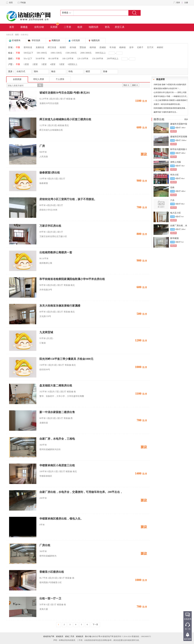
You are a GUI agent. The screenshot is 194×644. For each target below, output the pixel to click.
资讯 (107, 27)
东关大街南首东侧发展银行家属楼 (60, 306)
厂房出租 (45, 545)
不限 (18, 47)
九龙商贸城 (46, 332)
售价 (125, 85)
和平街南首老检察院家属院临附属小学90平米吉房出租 (72, 279)
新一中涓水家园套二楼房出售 (57, 412)
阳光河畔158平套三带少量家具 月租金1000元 (66, 359)
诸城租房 (80, 636)
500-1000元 (42, 53)
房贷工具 (120, 27)
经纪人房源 (39, 79)
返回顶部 (188, 639)
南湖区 (63, 47)
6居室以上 (73, 64)
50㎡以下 (28, 59)
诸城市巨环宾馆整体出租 (179, 137)
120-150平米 (83, 59)
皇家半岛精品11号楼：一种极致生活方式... (171, 96)
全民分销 (39, 27)
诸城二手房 (70, 636)
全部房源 (17, 79)
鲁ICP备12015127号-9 (94, 636)
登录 (178, 3)
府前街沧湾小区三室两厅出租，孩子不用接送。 (68, 199)
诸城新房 (60, 636)
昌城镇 (103, 47)
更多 (186, 119)
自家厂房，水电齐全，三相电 (57, 439)
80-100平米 (54, 59)
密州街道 (28, 47)
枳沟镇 (73, 47)
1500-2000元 (71, 53)
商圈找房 (56, 40)
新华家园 (174, 238)
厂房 (42, 146)
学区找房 (36, 40)
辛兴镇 (113, 47)
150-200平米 (98, 59)
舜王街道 (52, 47)
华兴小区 (174, 175)
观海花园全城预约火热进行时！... (167, 88)
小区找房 (76, 40)
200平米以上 (113, 59)
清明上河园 (176, 162)
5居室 (62, 64)
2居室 (35, 64)
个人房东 (60, 79)
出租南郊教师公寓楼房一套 (56, 252)
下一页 (95, 624)
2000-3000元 (86, 53)
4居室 (53, 64)
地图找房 (94, 27)
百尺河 (150, 47)
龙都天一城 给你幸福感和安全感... (167, 104)
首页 (11, 3)
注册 (186, 3)
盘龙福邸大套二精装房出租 (56, 386)
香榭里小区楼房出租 (52, 572)
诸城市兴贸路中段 (179, 124)
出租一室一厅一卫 (50, 598)
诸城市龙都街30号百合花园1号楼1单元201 (65, 93)
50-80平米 (40, 59)
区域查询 (16, 40)
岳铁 (172, 187)
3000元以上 (100, 53)
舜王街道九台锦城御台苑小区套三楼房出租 (65, 119)
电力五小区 (176, 213)
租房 (80, 27)
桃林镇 (122, 47)
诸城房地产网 (49, 636)
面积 (134, 85)
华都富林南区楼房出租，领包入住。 (61, 519)
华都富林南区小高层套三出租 (57, 465)
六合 (172, 200)
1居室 (26, 64)
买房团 (55, 26)
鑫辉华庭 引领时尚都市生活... (166, 112)
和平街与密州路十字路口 (179, 150)
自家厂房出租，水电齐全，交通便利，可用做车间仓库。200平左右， (81, 492)
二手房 (67, 27)
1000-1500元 (56, 53)
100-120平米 (68, 59)
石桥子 (140, 47)
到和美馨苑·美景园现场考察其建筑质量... (170, 108)
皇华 (131, 47)
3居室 (44, 64)
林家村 (160, 47)
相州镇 (93, 47)
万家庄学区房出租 (50, 226)
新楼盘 (24, 27)
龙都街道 (40, 47)
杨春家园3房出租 (50, 173)
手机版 (23, 3)
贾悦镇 (83, 47)
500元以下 (28, 53)
